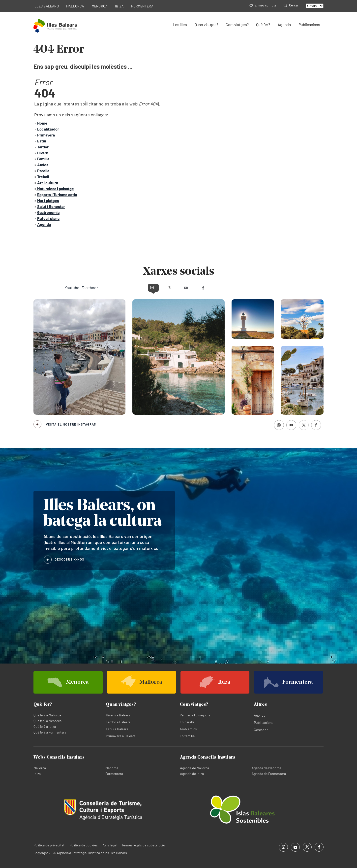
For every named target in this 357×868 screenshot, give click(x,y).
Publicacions (309, 24)
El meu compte (263, 5)
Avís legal (110, 845)
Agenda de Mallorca (194, 768)
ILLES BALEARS (46, 6)
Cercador (261, 730)
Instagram (135, 287)
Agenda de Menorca (266, 768)
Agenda (284, 24)
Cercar (291, 5)
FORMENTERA (142, 6)
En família (187, 736)
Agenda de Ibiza (192, 774)
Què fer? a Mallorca (47, 715)
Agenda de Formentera (269, 774)
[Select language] (315, 6)
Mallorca (40, 768)
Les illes (180, 24)
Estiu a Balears (117, 729)
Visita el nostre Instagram (71, 424)
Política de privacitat (49, 845)
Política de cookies (84, 845)
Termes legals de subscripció (143, 845)
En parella (187, 722)
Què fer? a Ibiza (45, 726)
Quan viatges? (206, 24)
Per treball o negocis (195, 715)
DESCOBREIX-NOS (69, 559)
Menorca (112, 768)
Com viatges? (237, 24)
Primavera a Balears (121, 736)
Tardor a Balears (118, 722)
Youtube (188, 287)
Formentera (114, 774)
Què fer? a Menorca (47, 721)
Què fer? (263, 24)
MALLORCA (75, 6)
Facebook (222, 287)
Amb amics (188, 729)
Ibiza (37, 774)
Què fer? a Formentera (50, 732)
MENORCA (100, 6)
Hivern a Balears (118, 715)
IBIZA (119, 6)
